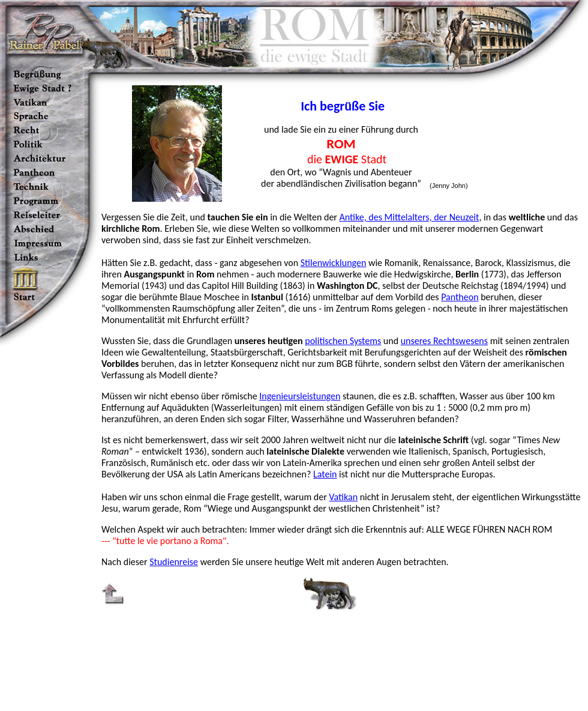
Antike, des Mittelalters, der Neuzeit (409, 217)
